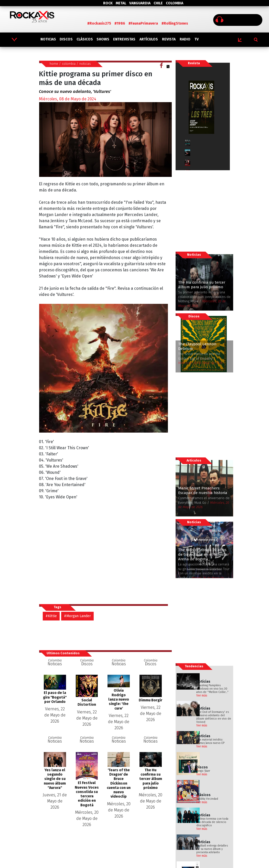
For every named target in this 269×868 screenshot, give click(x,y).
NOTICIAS (48, 39)
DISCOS (66, 39)
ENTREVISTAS (124, 39)
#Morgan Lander (77, 616)
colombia (69, 64)
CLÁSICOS (85, 39)
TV (197, 39)
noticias (85, 64)
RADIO (185, 39)
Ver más (202, 695)
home (54, 64)
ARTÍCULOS (149, 39)
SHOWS (103, 39)
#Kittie (51, 616)
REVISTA (169, 39)
